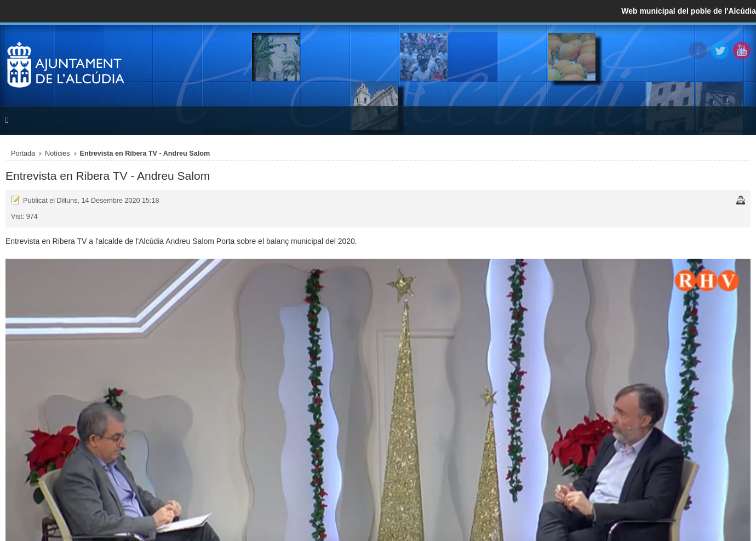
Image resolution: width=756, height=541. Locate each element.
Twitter (720, 50)
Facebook (698, 50)
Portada (23, 153)
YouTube (742, 50)
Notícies (58, 153)
